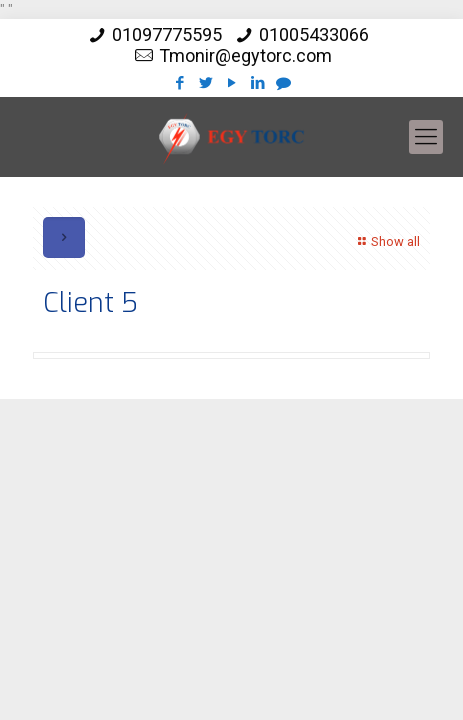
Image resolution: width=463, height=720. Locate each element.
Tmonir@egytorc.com (245, 55)
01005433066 (314, 34)
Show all (386, 241)
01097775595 (167, 34)
